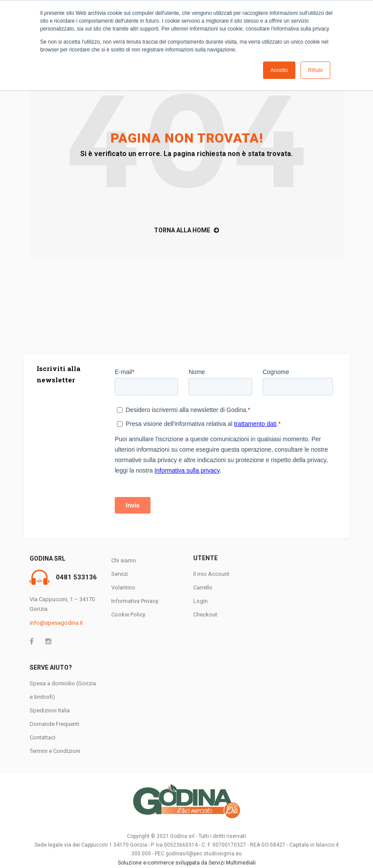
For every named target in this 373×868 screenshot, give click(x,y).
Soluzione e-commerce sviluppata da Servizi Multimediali (187, 863)
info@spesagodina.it (56, 623)
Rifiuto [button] (315, 70)
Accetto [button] (279, 70)
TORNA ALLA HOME (186, 230)
